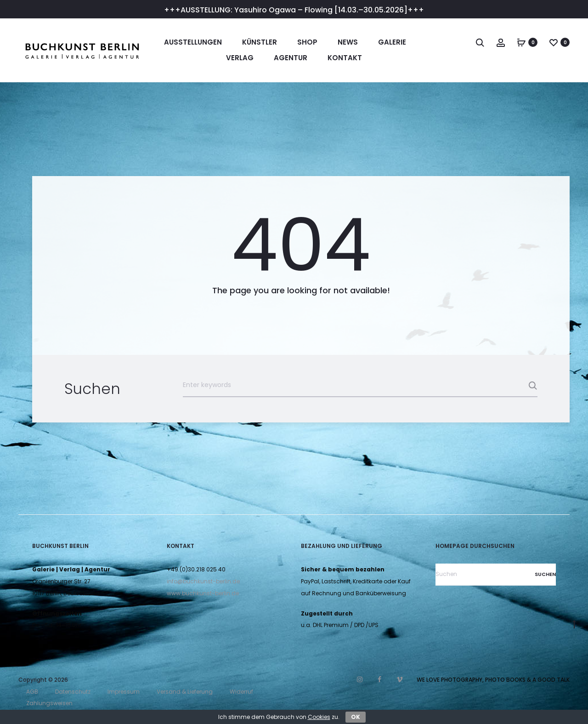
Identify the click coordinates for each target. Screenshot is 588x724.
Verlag (240, 58)
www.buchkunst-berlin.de (203, 593)
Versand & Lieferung (185, 692)
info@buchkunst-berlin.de (203, 581)
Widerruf (241, 692)
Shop (307, 42)
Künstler (260, 42)
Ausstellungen (193, 42)
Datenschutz (73, 692)
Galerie (392, 42)
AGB (32, 692)
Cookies (319, 717)
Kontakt (345, 58)
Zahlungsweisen (49, 703)
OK (356, 717)
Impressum (124, 692)
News (348, 42)
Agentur (291, 58)
